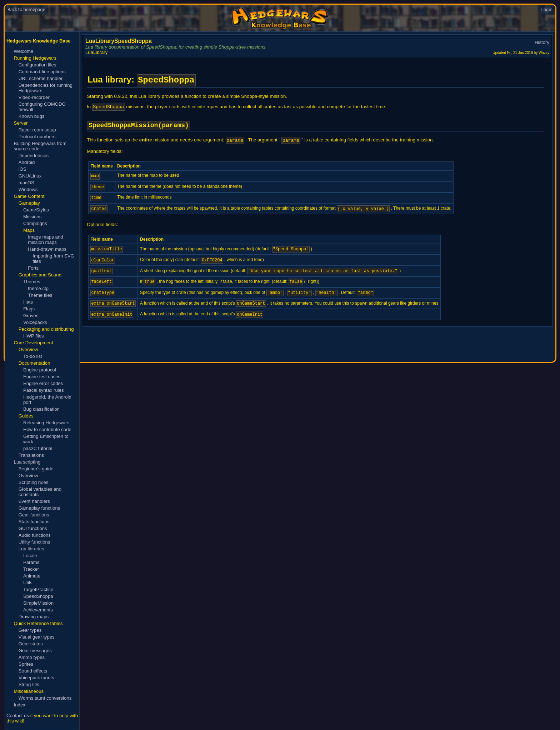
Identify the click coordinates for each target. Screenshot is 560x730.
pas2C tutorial (38, 448)
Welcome (24, 51)
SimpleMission (38, 603)
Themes (32, 282)
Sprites (26, 664)
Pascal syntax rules (44, 390)
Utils (28, 583)
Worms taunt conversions (45, 698)
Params (31, 562)
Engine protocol (40, 370)
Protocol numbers (37, 137)
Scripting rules (34, 482)
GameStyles (36, 210)
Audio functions (35, 535)
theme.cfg (38, 288)
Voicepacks (35, 322)
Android (27, 162)
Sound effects (33, 671)
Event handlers (34, 501)
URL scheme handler (41, 78)
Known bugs (32, 116)
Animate (32, 576)
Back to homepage (26, 9)
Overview (28, 476)
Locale (30, 556)
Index (20, 705)
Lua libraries (31, 549)
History (542, 42)
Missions (32, 217)
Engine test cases (42, 377)
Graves (31, 316)
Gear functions (34, 515)
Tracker (31, 569)
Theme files (40, 295)
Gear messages (35, 651)
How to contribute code (47, 429)
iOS (22, 169)
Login (547, 9)
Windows (28, 189)
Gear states (31, 644)
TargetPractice (38, 589)
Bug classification (41, 409)
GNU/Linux (30, 176)
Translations (31, 455)
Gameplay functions (39, 508)
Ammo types (32, 657)
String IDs (29, 684)
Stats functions (34, 522)
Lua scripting (27, 462)
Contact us (18, 716)
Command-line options (42, 72)
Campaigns (35, 223)
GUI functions (33, 528)
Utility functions (34, 542)
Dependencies (34, 156)
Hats (28, 302)
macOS (26, 183)
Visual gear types (37, 637)
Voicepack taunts (36, 678)
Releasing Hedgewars (46, 423)
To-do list (33, 356)
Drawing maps (34, 617)
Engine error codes (43, 383)
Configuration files (37, 65)
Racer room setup (37, 130)
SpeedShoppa (38, 596)
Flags (29, 309)
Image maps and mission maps (45, 240)
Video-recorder (34, 97)
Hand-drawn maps (47, 249)
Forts (33, 268)
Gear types (30, 630)
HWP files (34, 336)
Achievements (38, 610)
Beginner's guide (36, 469)
